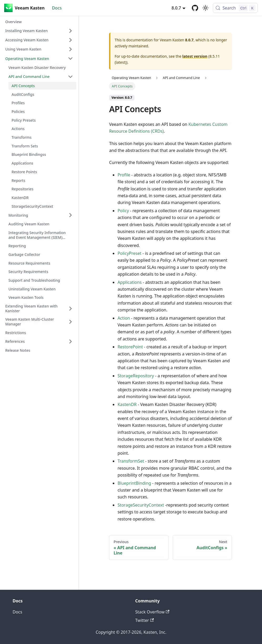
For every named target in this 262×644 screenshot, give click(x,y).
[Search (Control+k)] (235, 8)
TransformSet (131, 461)
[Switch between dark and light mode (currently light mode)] (206, 8)
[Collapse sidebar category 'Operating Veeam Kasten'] (70, 58)
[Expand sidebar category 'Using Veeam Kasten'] (70, 49)
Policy (123, 211)
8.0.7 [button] (176, 8)
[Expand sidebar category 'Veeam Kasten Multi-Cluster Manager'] (70, 322)
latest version (195, 56)
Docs (57, 8)
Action (124, 318)
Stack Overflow (152, 612)
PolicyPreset (129, 253)
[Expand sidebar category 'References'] (70, 341)
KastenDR (127, 404)
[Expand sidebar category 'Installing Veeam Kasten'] (70, 31)
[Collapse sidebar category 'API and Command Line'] (70, 77)
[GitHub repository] (195, 8)
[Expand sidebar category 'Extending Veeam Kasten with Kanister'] (70, 308)
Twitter (145, 620)
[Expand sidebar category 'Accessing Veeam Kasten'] (70, 40)
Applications (130, 282)
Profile (124, 175)
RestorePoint (130, 347)
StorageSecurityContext (141, 505)
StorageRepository (136, 376)
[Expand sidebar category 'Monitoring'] (70, 215)
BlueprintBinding (134, 483)
